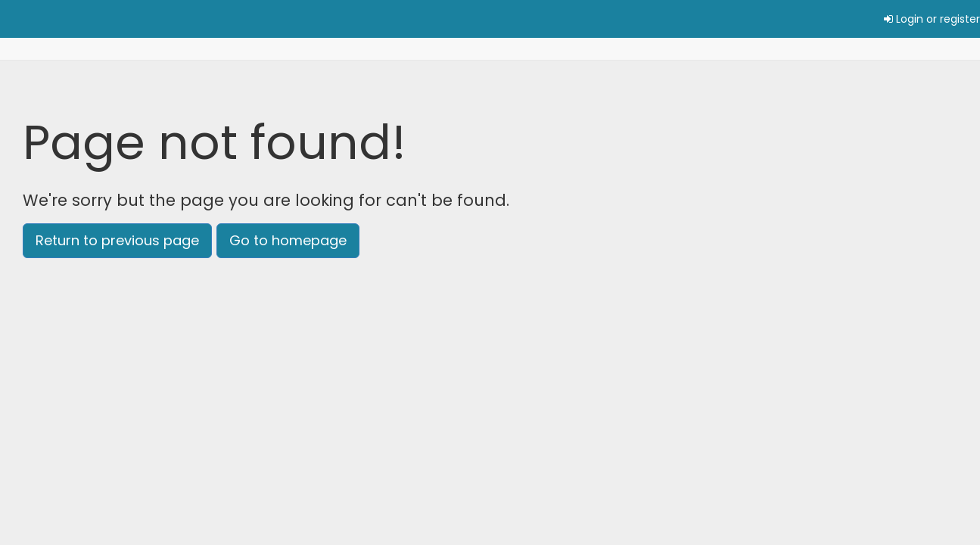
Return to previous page (117, 240)
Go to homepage (288, 240)
